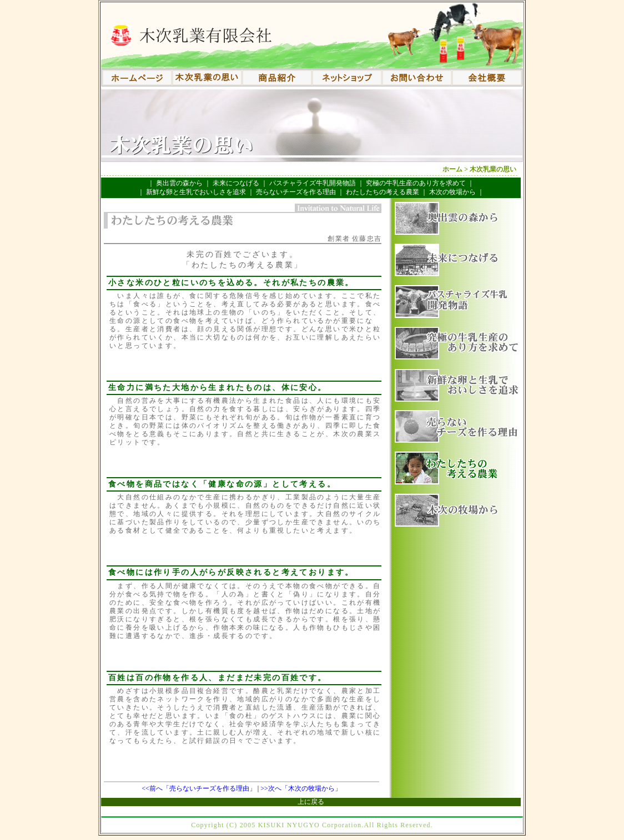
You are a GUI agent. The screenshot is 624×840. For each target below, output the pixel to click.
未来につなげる (236, 183)
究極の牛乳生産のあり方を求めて (416, 183)
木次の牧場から (452, 192)
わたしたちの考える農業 (383, 192)
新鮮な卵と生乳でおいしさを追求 (196, 192)
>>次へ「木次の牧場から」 (301, 788)
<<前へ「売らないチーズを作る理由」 (199, 788)
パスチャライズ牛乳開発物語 (313, 183)
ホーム (452, 169)
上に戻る (311, 802)
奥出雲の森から (179, 183)
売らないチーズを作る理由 (296, 192)
